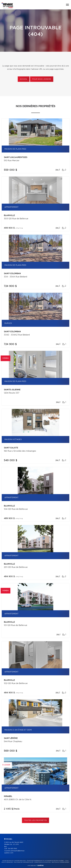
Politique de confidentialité (24, 862)
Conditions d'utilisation (42, 862)
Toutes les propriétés (35, 820)
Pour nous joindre (42, 79)
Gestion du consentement (61, 862)
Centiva (40, 865)
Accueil (24, 79)
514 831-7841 (12, 849)
